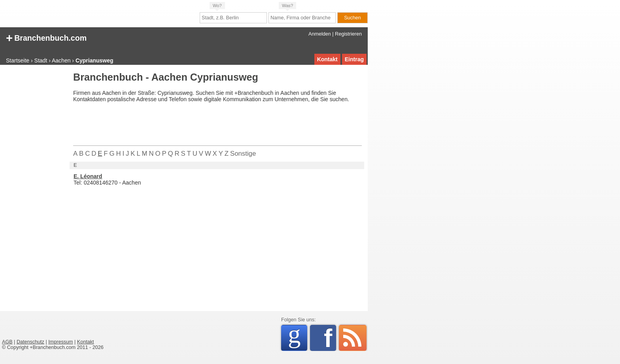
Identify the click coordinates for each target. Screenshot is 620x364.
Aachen (61, 60)
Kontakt (327, 59)
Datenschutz (30, 342)
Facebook (330, 338)
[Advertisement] (34, 191)
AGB (7, 342)
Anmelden (320, 34)
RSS (353, 338)
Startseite (18, 60)
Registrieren (348, 34)
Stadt (41, 60)
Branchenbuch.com (46, 37)
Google (298, 337)
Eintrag (354, 59)
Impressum (60, 342)
